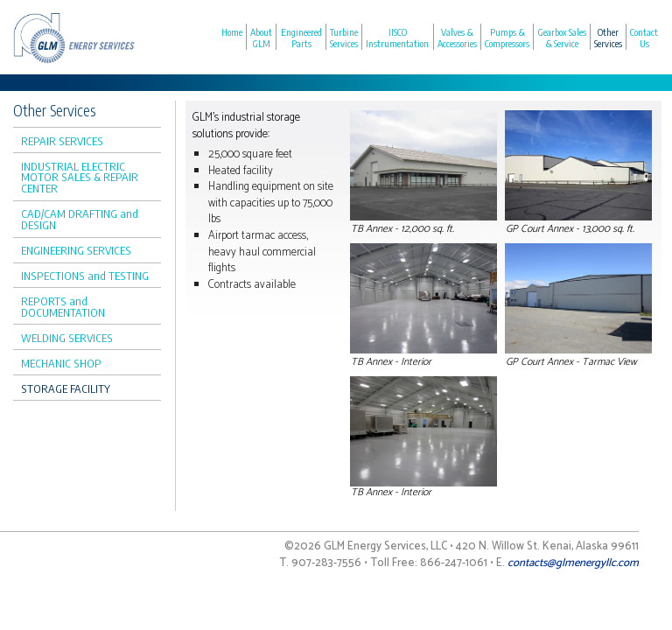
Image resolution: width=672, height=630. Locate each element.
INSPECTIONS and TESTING (85, 276)
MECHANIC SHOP (61, 363)
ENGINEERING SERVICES (76, 250)
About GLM (261, 38)
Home (232, 32)
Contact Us (644, 38)
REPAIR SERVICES (62, 141)
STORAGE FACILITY (66, 388)
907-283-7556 (326, 563)
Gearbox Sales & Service (562, 38)
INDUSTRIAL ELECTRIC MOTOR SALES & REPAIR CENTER (80, 178)
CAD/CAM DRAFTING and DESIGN (80, 219)
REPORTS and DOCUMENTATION (63, 307)
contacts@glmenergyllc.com (573, 563)
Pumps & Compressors (507, 38)
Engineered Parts (301, 38)
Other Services (608, 38)
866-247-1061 (454, 563)
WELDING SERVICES (67, 338)
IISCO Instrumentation (397, 38)
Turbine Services (344, 38)
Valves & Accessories (457, 38)
